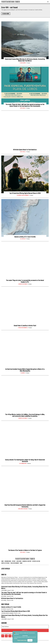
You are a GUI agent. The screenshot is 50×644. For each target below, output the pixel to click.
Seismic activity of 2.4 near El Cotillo (25, 237)
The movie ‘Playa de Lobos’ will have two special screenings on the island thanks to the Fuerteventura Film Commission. (25, 105)
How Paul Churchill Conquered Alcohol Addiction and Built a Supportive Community (25, 506)
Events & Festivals (23, 284)
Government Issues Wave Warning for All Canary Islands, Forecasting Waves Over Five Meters (25, 60)
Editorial (29, 464)
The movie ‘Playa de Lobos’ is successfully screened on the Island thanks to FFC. (25, 281)
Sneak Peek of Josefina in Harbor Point (25, 326)
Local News (23, 63)
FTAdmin (28, 63)
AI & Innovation (23, 463)
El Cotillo (23, 239)
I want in (25, 630)
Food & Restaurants (23, 328)
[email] (25, 627)
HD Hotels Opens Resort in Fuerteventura (25, 150)
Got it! (30, 640)
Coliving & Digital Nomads (23, 195)
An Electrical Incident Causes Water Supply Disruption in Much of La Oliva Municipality (25, 370)
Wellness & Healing (23, 509)
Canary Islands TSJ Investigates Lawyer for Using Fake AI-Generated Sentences (25, 461)
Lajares (23, 373)
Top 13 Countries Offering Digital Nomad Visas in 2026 (25, 193)
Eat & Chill (23, 108)
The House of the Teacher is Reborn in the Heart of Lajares (25, 550)
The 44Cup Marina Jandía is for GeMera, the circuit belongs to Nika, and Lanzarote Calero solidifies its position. (25, 415)
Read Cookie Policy (22, 640)
